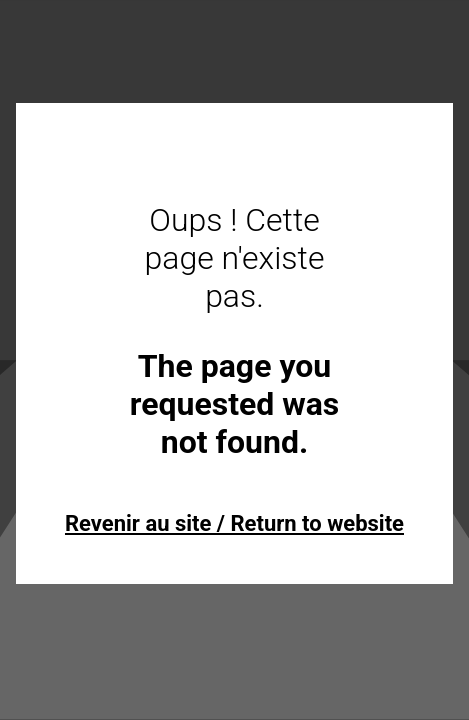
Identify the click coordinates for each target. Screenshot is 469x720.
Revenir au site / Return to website (234, 523)
